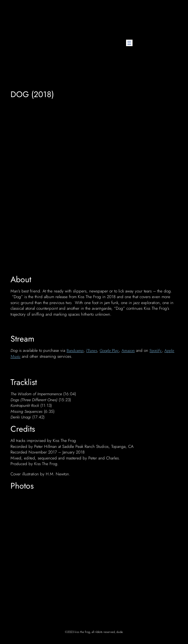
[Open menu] (129, 43)
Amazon (128, 351)
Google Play (109, 351)
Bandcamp (75, 351)
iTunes (92, 351)
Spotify (156, 351)
